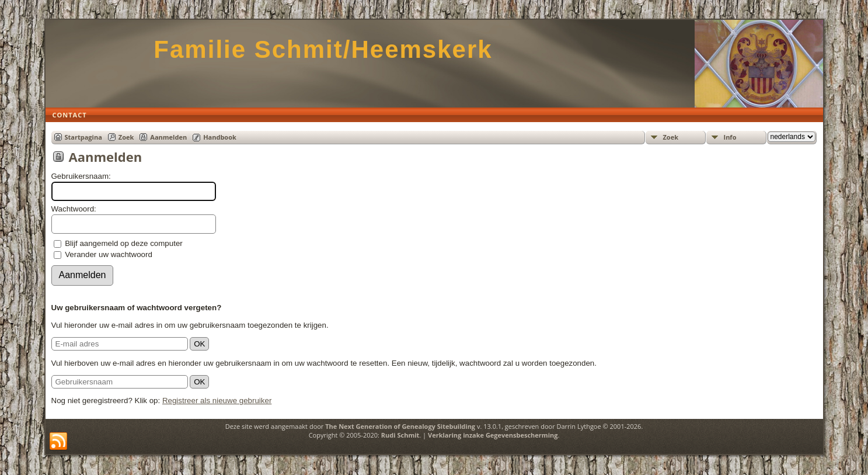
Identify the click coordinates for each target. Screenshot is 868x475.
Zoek (126, 137)
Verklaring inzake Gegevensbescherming (493, 435)
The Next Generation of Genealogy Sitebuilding (400, 426)
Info (730, 137)
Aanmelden (168, 137)
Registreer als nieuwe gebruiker (217, 401)
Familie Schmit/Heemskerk (323, 49)
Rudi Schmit (400, 435)
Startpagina (83, 137)
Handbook (220, 137)
